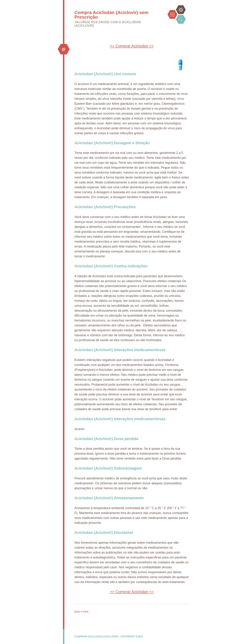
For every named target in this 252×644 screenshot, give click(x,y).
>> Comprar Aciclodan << (132, 46)
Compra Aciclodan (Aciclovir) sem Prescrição (112, 15)
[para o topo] (81, 612)
